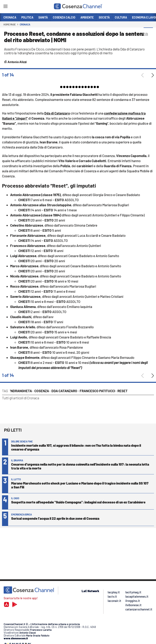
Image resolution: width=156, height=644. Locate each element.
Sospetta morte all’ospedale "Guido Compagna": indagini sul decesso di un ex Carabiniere (78, 502)
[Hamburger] (5, 7)
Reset (122, 391)
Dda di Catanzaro (57, 113)
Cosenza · (42, 391)
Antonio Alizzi (17, 62)
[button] (148, 32)
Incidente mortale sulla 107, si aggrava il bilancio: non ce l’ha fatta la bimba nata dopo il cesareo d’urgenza (76, 447)
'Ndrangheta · (22, 391)
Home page (10, 24)
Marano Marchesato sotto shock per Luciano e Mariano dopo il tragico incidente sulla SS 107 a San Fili (80, 485)
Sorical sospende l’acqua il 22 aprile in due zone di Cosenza (55, 518)
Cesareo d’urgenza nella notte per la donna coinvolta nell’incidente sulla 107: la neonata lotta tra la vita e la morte (80, 466)
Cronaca (25, 24)
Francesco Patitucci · (98, 391)
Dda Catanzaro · (65, 391)
